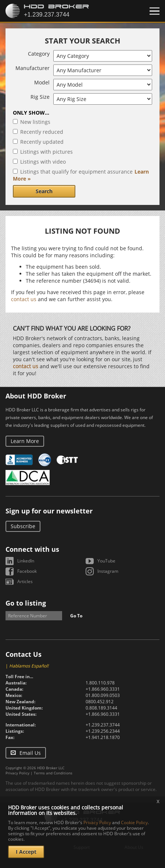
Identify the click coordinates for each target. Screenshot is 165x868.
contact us (24, 299)
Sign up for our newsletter (49, 511)
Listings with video (43, 162)
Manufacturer (33, 68)
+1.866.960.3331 (103, 689)
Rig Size (40, 97)
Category (39, 54)
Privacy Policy (17, 773)
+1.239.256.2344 (103, 731)
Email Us (30, 753)
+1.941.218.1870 (103, 737)
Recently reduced (42, 132)
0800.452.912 (100, 702)
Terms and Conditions (53, 773)
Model (42, 82)
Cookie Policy (134, 822)
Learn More (25, 441)
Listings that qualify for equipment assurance (76, 172)
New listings (35, 122)
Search (44, 191)
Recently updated (42, 142)
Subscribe (23, 526)
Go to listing (26, 603)
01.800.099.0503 (103, 695)
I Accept (26, 852)
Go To (76, 616)
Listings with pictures (46, 152)
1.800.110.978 (100, 683)
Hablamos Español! (29, 666)
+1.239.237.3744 (103, 725)
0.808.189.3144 (101, 708)
